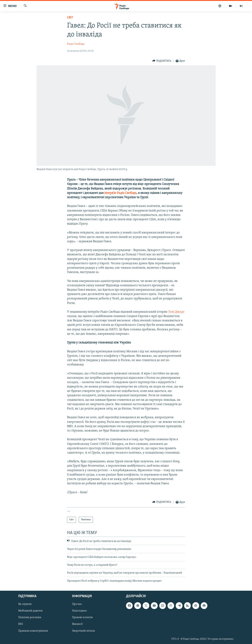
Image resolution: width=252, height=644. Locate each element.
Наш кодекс (80, 611)
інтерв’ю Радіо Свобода (120, 193)
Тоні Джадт (176, 312)
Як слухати (25, 604)
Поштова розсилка (30, 618)
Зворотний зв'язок (84, 631)
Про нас (77, 604)
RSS (21, 624)
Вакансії (77, 624)
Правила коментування (33, 631)
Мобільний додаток (30, 611)
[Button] (162, 61)
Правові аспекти (82, 618)
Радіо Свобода (76, 44)
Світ (70, 18)
